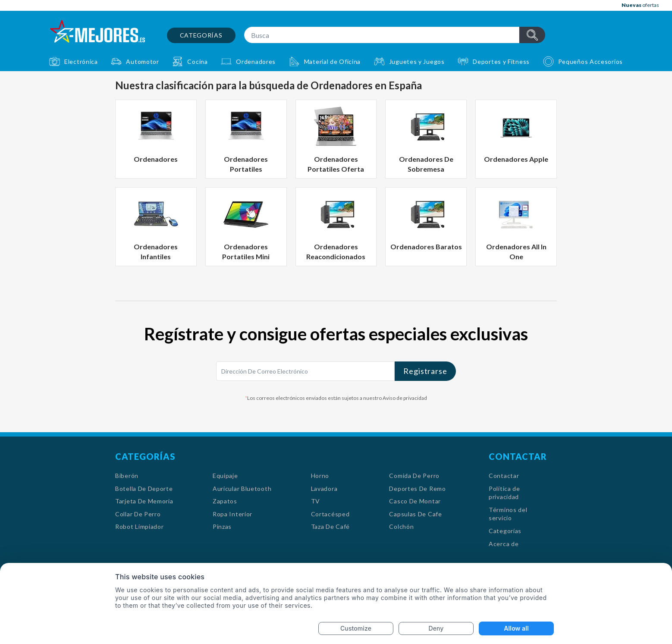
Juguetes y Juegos (417, 61)
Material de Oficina (332, 61)
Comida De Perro (414, 476)
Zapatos (225, 501)
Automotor (142, 61)
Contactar (504, 476)
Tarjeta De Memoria (144, 501)
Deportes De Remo (417, 488)
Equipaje (225, 476)
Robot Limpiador (140, 526)
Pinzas (222, 526)
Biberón (127, 476)
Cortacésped (330, 514)
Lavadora (324, 488)
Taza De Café (330, 526)
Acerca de (504, 544)
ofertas (640, 5)
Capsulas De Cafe (415, 514)
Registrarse (425, 371)
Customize (356, 628)
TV (316, 501)
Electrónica (81, 61)
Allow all (516, 628)
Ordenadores (256, 61)
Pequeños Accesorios (590, 61)
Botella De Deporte (144, 488)
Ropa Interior (232, 514)
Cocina (197, 61)
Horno (320, 476)
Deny (436, 628)
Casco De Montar (415, 501)
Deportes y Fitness (501, 61)
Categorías (201, 35)
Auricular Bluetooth (242, 488)
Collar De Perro (138, 514)
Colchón (401, 526)
